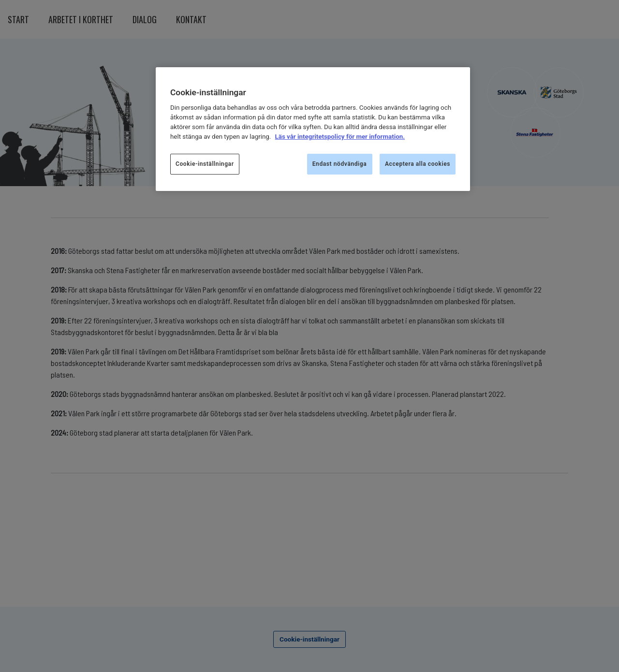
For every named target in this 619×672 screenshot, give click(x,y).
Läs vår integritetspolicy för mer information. (340, 137)
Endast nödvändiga (340, 164)
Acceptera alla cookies (418, 164)
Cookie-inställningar (205, 164)
